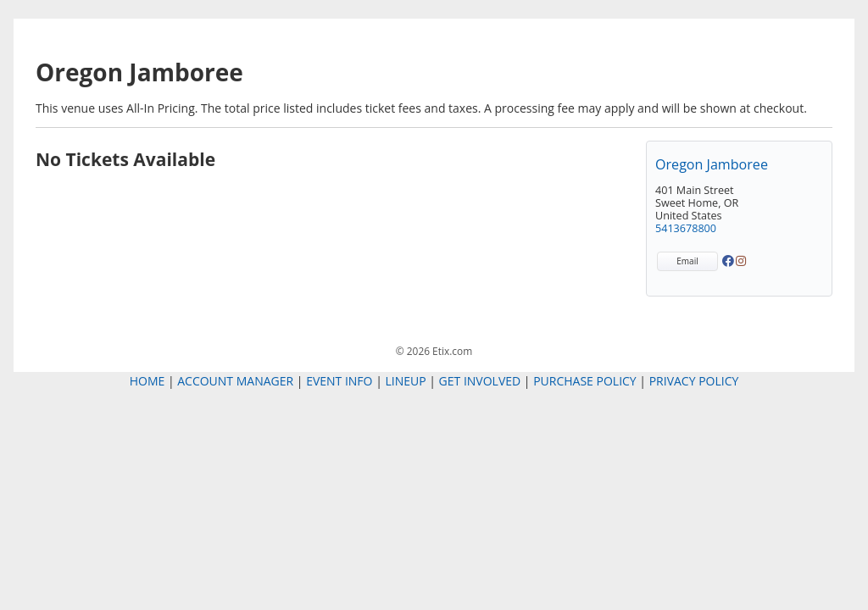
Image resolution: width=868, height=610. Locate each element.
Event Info (339, 381)
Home (147, 381)
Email (687, 261)
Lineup (405, 381)
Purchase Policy (585, 381)
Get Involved (480, 381)
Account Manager (235, 381)
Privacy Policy (694, 381)
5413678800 (686, 228)
